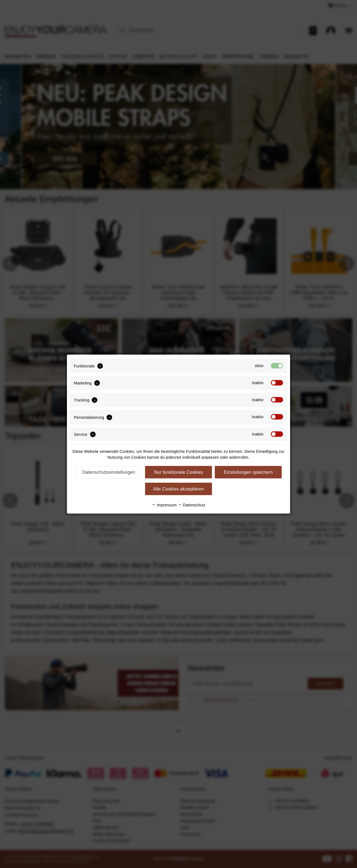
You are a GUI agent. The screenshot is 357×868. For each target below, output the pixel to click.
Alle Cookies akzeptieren (178, 489)
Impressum (164, 505)
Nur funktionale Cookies (178, 472)
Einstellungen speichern (248, 472)
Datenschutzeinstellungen (109, 472)
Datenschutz (192, 505)
